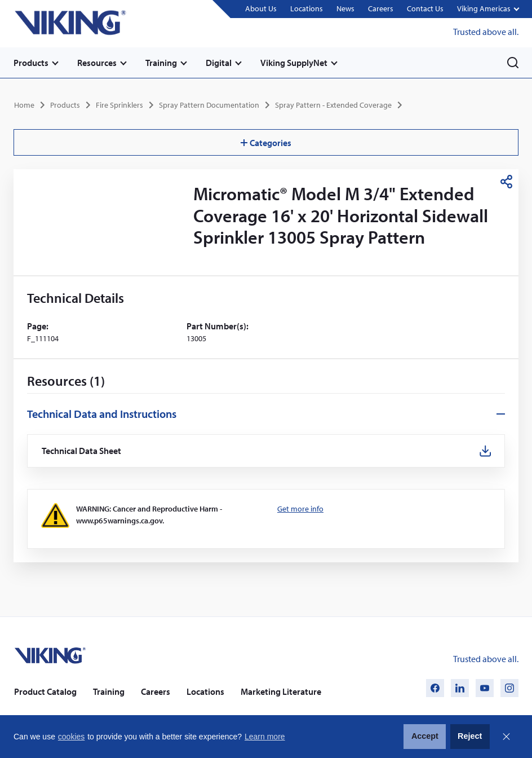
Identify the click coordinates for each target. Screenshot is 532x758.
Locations (307, 8)
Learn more (265, 737)
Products (31, 63)
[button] (488, 9)
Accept (425, 736)
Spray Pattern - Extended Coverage (333, 105)
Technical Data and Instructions (102, 414)
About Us (261, 8)
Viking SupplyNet (294, 63)
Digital (219, 63)
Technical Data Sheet (82, 451)
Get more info (300, 509)
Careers (381, 8)
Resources (97, 63)
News (345, 8)
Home (24, 105)
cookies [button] (71, 737)
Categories (266, 143)
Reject (470, 736)
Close (506, 737)
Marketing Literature (281, 691)
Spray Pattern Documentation (209, 105)
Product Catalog (45, 691)
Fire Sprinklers (119, 105)
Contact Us (425, 8)
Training (161, 63)
